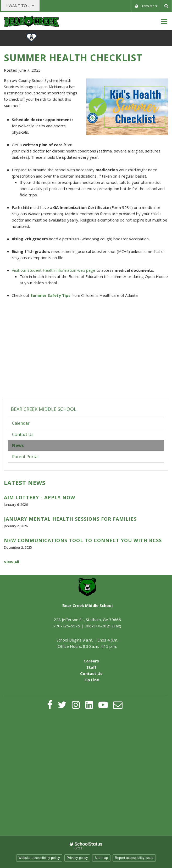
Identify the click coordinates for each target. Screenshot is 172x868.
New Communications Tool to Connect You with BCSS (83, 540)
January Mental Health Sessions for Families (70, 519)
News (18, 445)
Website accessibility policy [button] (39, 858)
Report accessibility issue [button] (134, 858)
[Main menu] (164, 21)
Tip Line (91, 680)
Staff (91, 667)
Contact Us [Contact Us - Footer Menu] (91, 673)
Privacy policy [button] (77, 858)
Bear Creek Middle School (44, 409)
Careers (91, 661)
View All (12, 562)
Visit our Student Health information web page (54, 270)
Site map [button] (101, 858)
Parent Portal (33, 458)
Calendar (21, 423)
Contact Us (23, 434)
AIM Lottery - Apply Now (40, 497)
